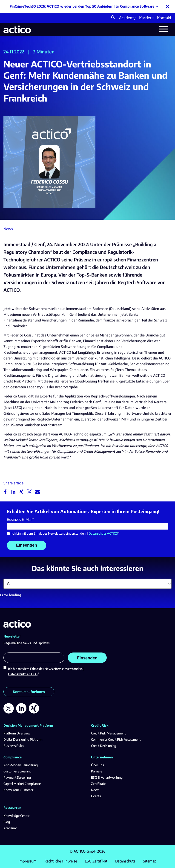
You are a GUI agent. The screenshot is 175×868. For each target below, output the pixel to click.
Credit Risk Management (108, 733)
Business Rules (14, 746)
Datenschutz (125, 861)
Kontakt (164, 18)
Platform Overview (17, 733)
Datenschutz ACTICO (103, 533)
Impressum (28, 861)
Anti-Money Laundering (21, 765)
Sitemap (150, 861)
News (95, 790)
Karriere (146, 18)
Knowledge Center (16, 816)
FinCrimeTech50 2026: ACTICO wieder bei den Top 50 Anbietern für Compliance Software (82, 6)
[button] (113, 18)
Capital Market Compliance (22, 784)
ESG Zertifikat (96, 861)
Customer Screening (17, 771)
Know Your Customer (18, 790)
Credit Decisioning (104, 746)
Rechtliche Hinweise (61, 861)
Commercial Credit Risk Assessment (116, 739)
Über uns (97, 765)
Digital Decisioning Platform (23, 739)
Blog (7, 822)
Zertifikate (98, 784)
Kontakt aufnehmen (29, 692)
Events (96, 796)
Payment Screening (17, 777)
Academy (127, 18)
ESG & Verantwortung (107, 777)
